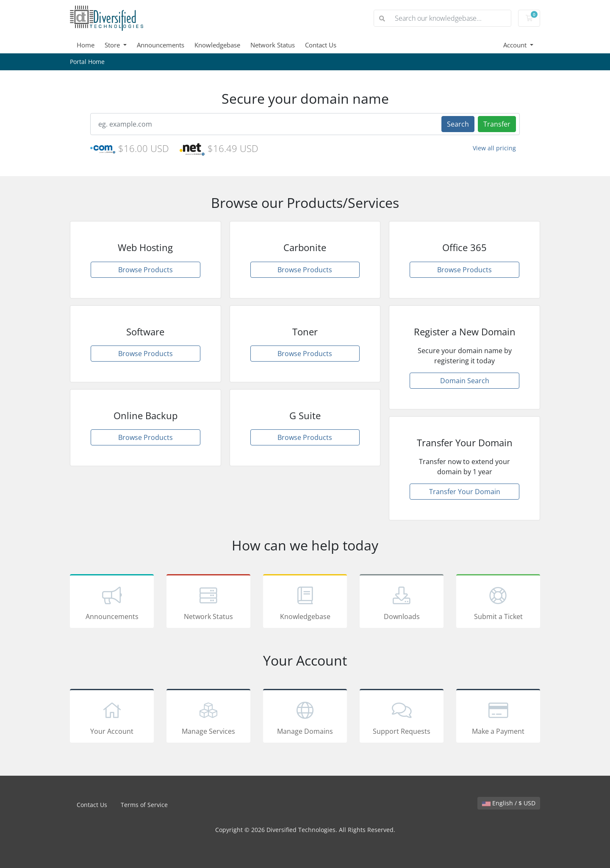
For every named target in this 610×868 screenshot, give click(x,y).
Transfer (497, 124)
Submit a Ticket (498, 603)
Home (86, 45)
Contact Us (321, 45)
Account (516, 45)
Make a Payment (498, 717)
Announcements (161, 45)
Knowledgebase (217, 45)
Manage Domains (305, 717)
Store (113, 45)
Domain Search (465, 381)
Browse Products (146, 270)
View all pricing (494, 148)
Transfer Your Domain (465, 492)
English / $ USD (509, 803)
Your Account (112, 717)
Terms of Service (144, 805)
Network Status (273, 45)
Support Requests (402, 717)
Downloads (402, 603)
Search (458, 124)
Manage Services (208, 717)
